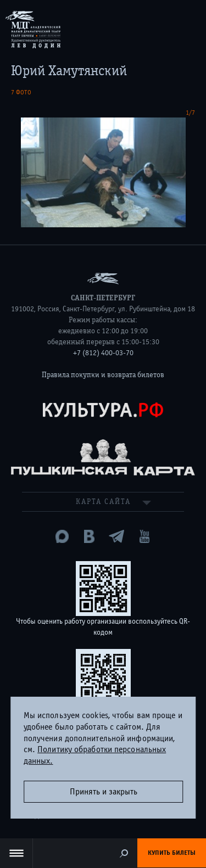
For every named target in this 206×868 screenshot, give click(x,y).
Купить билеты (172, 853)
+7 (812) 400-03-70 (103, 353)
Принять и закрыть (104, 792)
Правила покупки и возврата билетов (103, 375)
